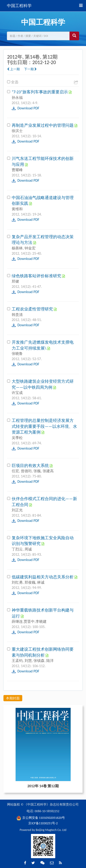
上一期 (13, 69)
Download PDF (28, 108)
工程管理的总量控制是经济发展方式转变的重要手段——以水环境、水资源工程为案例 (44, 426)
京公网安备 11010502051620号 (41, 818)
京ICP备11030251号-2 (43, 823)
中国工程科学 (19, 6)
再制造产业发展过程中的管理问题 (43, 125)
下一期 (30, 69)
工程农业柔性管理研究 (33, 309)
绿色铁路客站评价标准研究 (37, 276)
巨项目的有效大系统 (31, 466)
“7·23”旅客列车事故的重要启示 (40, 92)
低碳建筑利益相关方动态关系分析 (43, 577)
